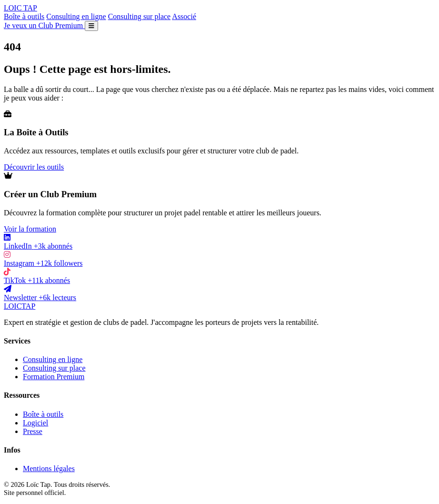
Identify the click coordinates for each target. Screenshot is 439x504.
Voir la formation (30, 229)
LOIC (20, 8)
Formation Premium (54, 377)
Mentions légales (49, 469)
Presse (33, 431)
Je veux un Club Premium (44, 25)
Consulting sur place (140, 16)
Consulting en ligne (76, 16)
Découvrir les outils (34, 167)
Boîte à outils (24, 16)
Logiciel (35, 423)
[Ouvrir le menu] (91, 26)
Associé (184, 16)
